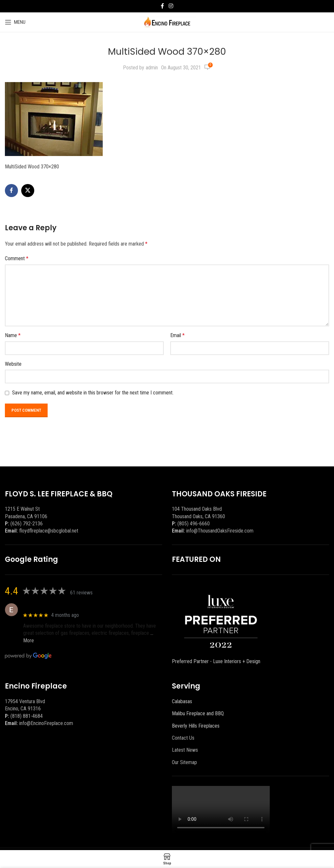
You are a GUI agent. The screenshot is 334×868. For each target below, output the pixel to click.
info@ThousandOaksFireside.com (220, 531)
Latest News (185, 750)
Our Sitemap (184, 762)
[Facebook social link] (162, 6)
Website (13, 364)
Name (13, 335)
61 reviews (81, 593)
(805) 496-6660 (194, 524)
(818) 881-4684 (27, 716)
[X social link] (28, 191)
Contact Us (183, 738)
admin (152, 68)
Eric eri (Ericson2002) (47, 606)
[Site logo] (167, 22)
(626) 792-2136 (27, 524)
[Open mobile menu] (15, 22)
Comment (17, 258)
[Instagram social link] (171, 6)
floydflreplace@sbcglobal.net (49, 531)
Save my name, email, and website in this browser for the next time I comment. (93, 393)
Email (177, 335)
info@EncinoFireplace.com (46, 723)
